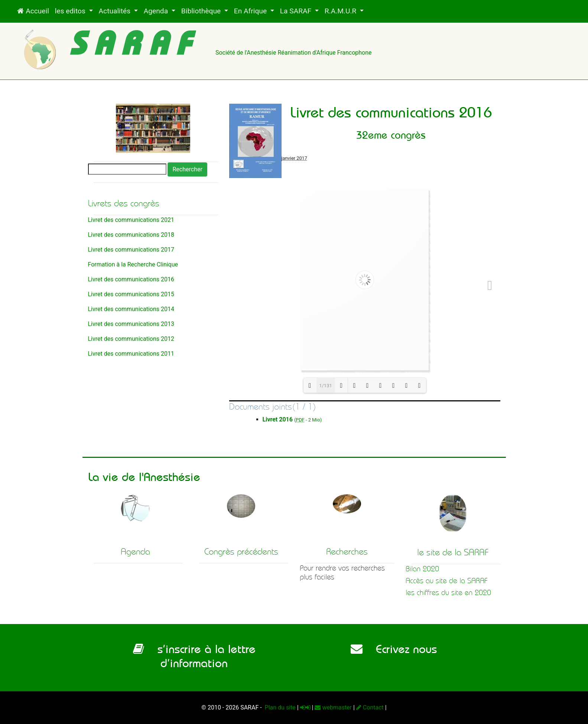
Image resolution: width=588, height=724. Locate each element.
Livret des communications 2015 (131, 294)
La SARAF (297, 11)
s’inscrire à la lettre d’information (194, 656)
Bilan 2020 (422, 569)
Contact (370, 707)
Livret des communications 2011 (131, 354)
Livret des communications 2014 (131, 309)
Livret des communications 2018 (131, 235)
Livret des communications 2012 (131, 339)
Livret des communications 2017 (131, 250)
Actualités (116, 11)
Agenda (157, 11)
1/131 (326, 386)
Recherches (347, 552)
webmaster (333, 707)
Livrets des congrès (124, 203)
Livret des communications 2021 (131, 220)
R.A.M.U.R (341, 11)
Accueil (33, 11)
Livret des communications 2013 (131, 324)
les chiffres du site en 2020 (448, 593)
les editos (71, 11)
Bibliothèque (202, 11)
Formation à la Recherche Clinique (133, 264)
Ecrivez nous (394, 649)
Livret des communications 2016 (131, 279)
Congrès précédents (241, 552)
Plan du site (280, 707)
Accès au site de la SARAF (447, 581)
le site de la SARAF (453, 552)
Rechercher (187, 169)
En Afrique (251, 11)
